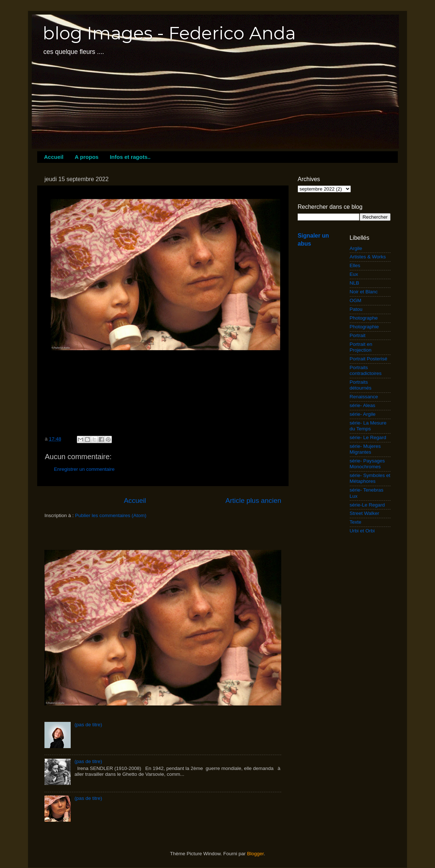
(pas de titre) (88, 725)
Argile (356, 248)
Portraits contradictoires (366, 370)
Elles (355, 265)
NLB (354, 283)
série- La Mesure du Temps (368, 426)
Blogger (255, 854)
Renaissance (364, 397)
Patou (356, 309)
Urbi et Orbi (362, 531)
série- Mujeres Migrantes (365, 449)
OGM (356, 300)
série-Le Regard (367, 505)
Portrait (358, 335)
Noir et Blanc (364, 292)
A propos (87, 157)
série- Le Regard (368, 437)
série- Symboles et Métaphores (370, 478)
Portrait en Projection (361, 347)
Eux (354, 274)
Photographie (364, 327)
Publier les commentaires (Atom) (111, 515)
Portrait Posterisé (369, 359)
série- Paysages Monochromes (367, 464)
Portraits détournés (361, 385)
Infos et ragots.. (130, 157)
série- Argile (363, 414)
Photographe (364, 318)
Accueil (54, 157)
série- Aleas (363, 405)
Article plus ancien (253, 501)
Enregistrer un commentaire (84, 469)
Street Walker (365, 513)
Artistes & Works (368, 257)
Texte (356, 522)
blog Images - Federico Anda (169, 33)
